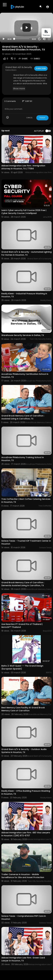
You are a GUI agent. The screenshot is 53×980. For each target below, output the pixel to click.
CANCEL (29, 118)
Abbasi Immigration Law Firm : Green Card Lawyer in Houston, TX (23, 959)
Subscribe (41, 68)
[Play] (4, 39)
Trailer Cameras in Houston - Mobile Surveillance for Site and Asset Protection (23, 876)
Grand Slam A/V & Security (19, 67)
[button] (48, 7)
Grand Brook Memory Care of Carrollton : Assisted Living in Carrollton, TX (23, 417)
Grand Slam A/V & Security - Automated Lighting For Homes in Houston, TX (26, 253)
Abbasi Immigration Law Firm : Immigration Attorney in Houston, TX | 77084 (23, 167)
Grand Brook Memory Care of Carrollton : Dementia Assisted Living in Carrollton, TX (23, 584)
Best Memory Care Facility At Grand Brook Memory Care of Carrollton (23, 709)
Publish (42, 118)
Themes (46, 33)
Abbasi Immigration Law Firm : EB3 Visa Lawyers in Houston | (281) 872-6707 (26, 834)
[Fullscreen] (49, 39)
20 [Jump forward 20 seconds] (40, 39)
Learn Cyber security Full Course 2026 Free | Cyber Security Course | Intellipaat (24, 212)
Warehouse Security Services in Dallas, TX (23, 335)
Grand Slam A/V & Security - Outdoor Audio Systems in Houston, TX (24, 751)
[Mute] (44, 39)
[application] (26, 28)
